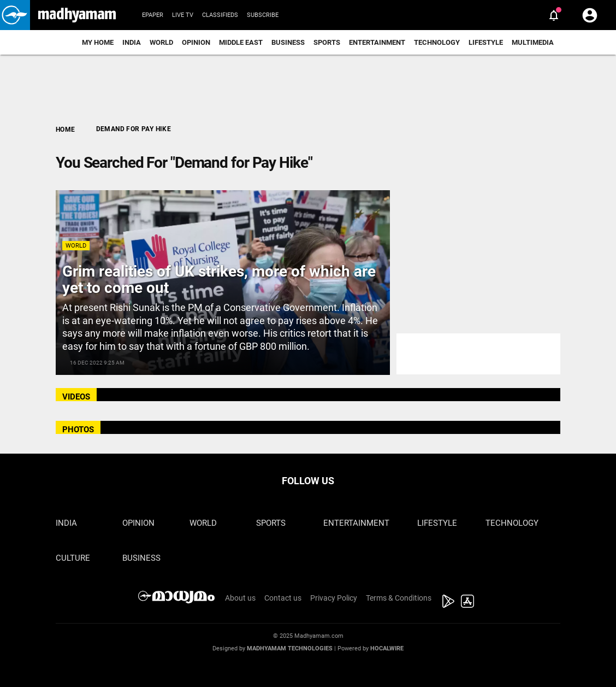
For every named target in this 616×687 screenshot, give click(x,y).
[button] (15, 15)
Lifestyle (486, 42)
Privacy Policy (334, 598)
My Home (98, 42)
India (132, 42)
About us (240, 598)
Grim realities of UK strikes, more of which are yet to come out (219, 280)
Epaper (153, 15)
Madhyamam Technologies (290, 648)
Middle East (241, 42)
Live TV (183, 15)
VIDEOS (76, 397)
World (161, 42)
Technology (437, 42)
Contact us (283, 598)
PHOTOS (78, 430)
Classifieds (220, 15)
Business (288, 42)
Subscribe (263, 15)
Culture (73, 558)
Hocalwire (387, 648)
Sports (327, 42)
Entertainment (377, 42)
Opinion (196, 42)
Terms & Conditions (399, 598)
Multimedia (533, 42)
